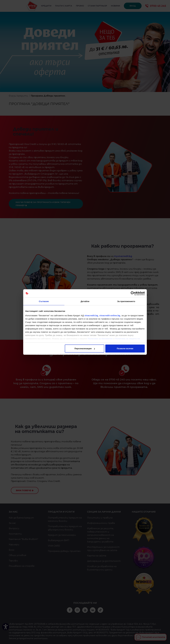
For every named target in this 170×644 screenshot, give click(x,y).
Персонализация (85, 348)
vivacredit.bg (91, 315)
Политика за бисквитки (100, 339)
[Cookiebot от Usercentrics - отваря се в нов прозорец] (133, 293)
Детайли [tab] (85, 301)
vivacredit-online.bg (110, 315)
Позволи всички (125, 348)
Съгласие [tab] (44, 301)
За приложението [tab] (126, 301)
